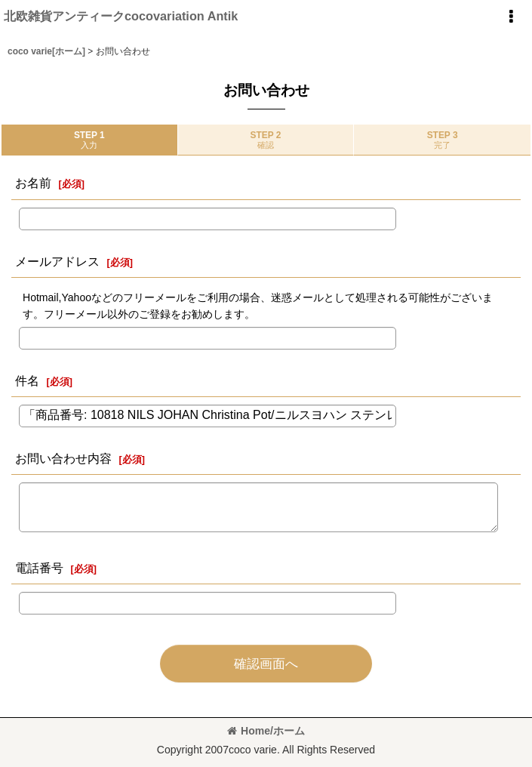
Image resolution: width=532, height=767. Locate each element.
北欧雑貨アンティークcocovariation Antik (121, 16)
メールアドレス (57, 261)
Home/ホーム (266, 731)
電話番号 (39, 568)
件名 (27, 380)
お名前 (33, 183)
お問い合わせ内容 (63, 458)
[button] (511, 17)
